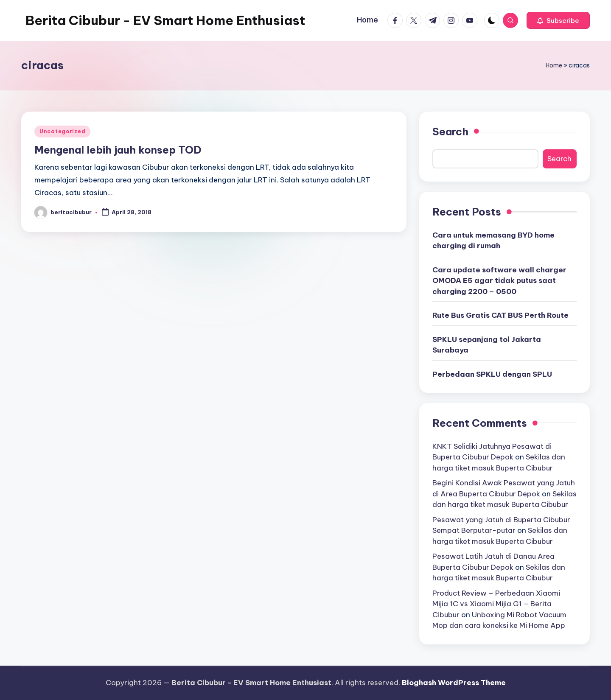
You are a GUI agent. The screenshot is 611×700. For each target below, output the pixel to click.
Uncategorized (62, 131)
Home (554, 65)
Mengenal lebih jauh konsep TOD (118, 150)
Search (450, 132)
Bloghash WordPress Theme (454, 683)
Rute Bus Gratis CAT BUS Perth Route (500, 315)
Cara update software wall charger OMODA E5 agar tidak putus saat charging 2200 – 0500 (499, 281)
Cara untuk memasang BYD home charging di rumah (493, 241)
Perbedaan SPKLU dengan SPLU (492, 374)
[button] (558, 20)
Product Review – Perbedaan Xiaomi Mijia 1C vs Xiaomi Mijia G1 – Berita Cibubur (496, 604)
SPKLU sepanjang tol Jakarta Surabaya (487, 345)
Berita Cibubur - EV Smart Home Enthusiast (165, 20)
